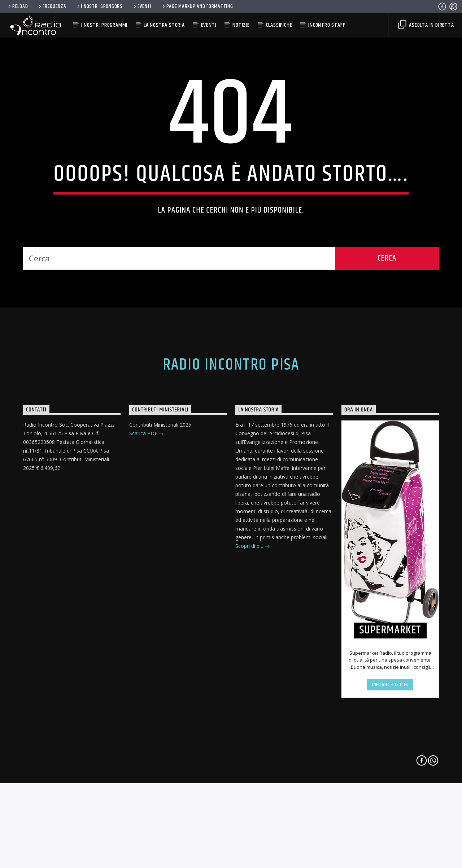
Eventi (142, 6)
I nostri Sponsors (99, 6)
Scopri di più (253, 739)
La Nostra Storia (164, 25)
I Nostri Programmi (104, 25)
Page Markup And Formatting (197, 6)
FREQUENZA (52, 6)
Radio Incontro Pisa (231, 557)
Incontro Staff (327, 25)
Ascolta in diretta (426, 25)
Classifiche (279, 25)
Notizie (241, 25)
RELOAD (17, 6)
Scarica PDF (147, 626)
